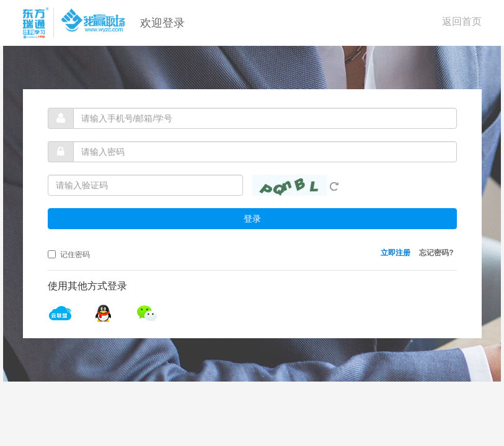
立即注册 (396, 253)
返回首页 (462, 21)
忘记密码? (436, 253)
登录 (252, 219)
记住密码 (69, 255)
